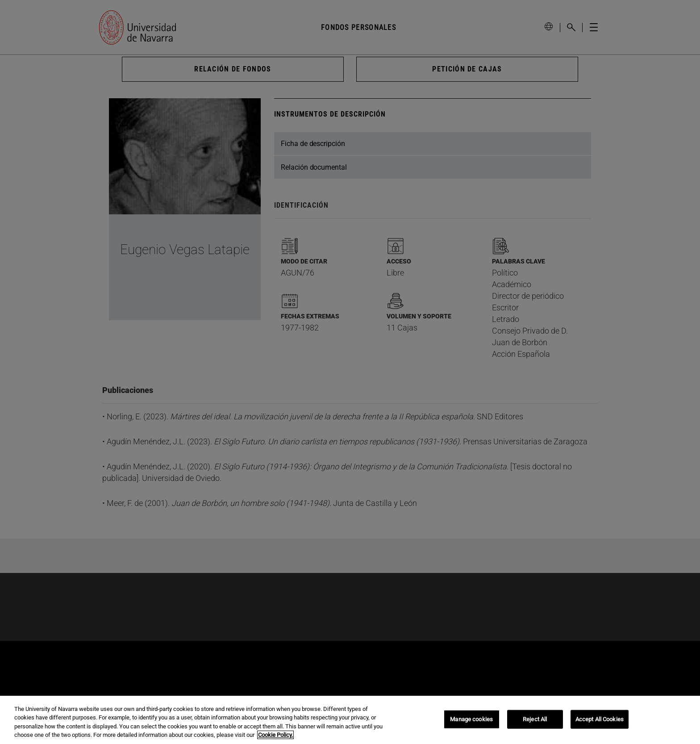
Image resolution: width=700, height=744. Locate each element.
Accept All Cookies (600, 719)
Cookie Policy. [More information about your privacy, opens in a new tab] (275, 735)
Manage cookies (471, 719)
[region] (350, 720)
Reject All (535, 719)
